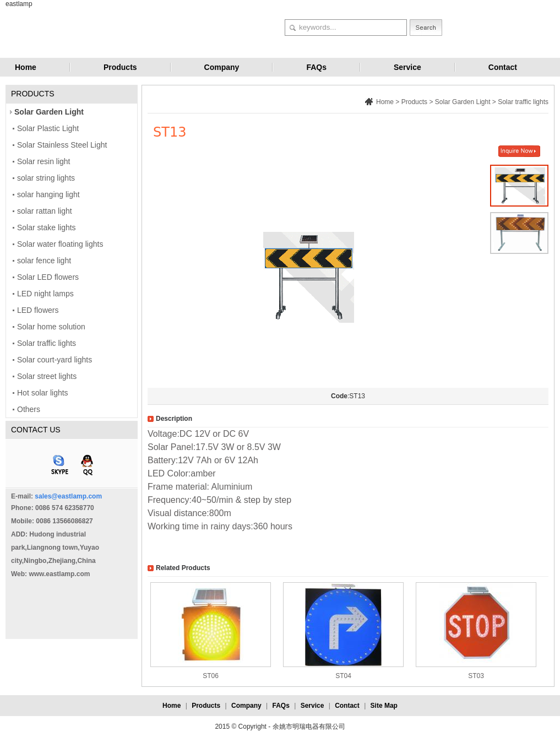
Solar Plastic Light (48, 128)
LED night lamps (45, 294)
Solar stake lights (47, 227)
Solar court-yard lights (55, 360)
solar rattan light (45, 211)
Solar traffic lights (47, 343)
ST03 (476, 676)
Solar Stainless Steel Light (62, 145)
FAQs (316, 67)
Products (120, 67)
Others (29, 409)
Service (407, 67)
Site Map (384, 706)
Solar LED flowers (48, 277)
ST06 (211, 676)
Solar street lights (47, 376)
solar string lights (46, 178)
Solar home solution (51, 327)
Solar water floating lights (60, 244)
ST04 (343, 676)
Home (26, 67)
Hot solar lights (43, 393)
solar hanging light (48, 194)
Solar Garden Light (49, 112)
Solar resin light (44, 161)
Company (222, 67)
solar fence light (44, 261)
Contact (503, 67)
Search (426, 28)
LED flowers (38, 310)
